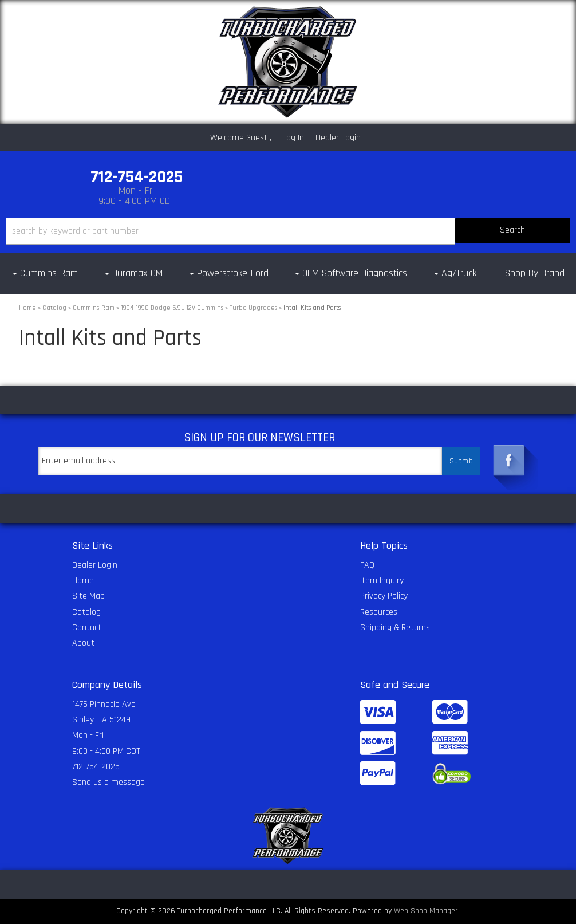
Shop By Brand (535, 273)
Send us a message (109, 782)
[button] (288, 231)
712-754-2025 (96, 767)
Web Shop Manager (426, 911)
